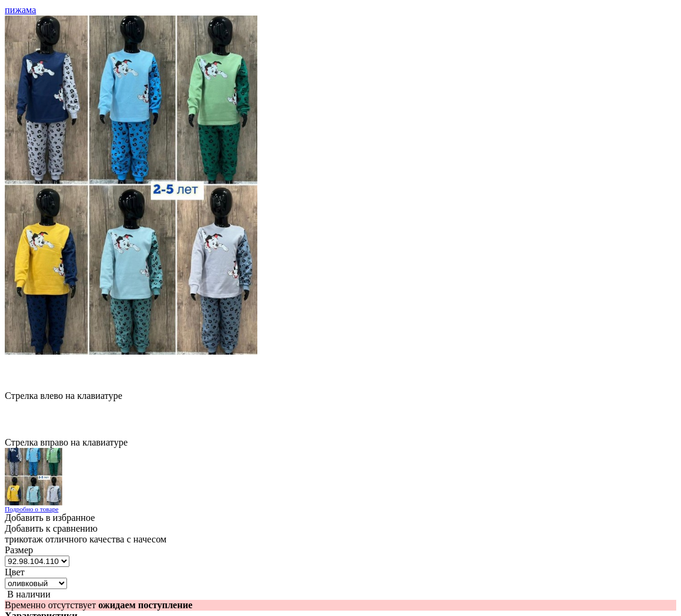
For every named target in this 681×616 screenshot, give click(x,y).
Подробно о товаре (32, 509)
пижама (20, 10)
